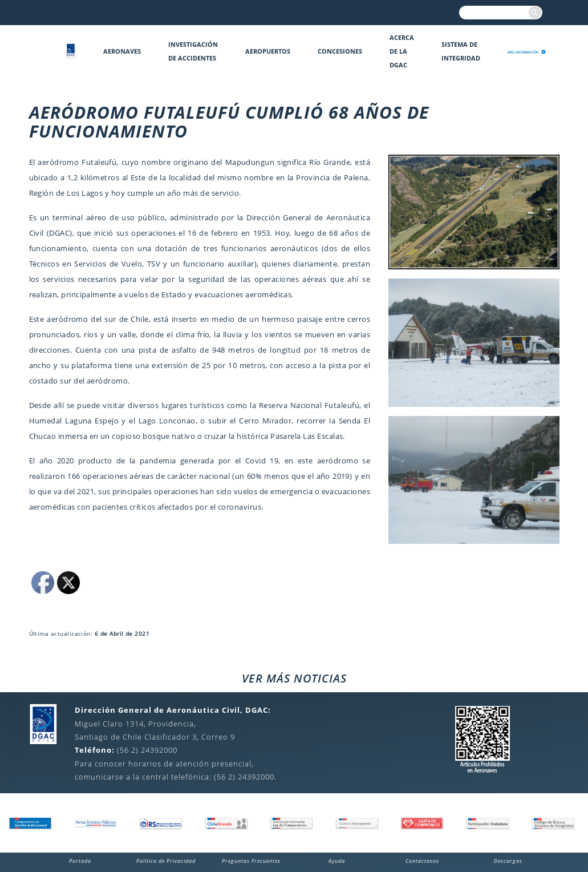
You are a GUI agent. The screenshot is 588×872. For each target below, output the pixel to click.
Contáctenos (422, 861)
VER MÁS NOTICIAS (294, 678)
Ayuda (337, 861)
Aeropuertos (268, 51)
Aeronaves (122, 51)
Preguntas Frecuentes (251, 861)
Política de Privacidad (166, 861)
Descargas (508, 861)
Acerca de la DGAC (402, 51)
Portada (80, 861)
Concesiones (340, 51)
